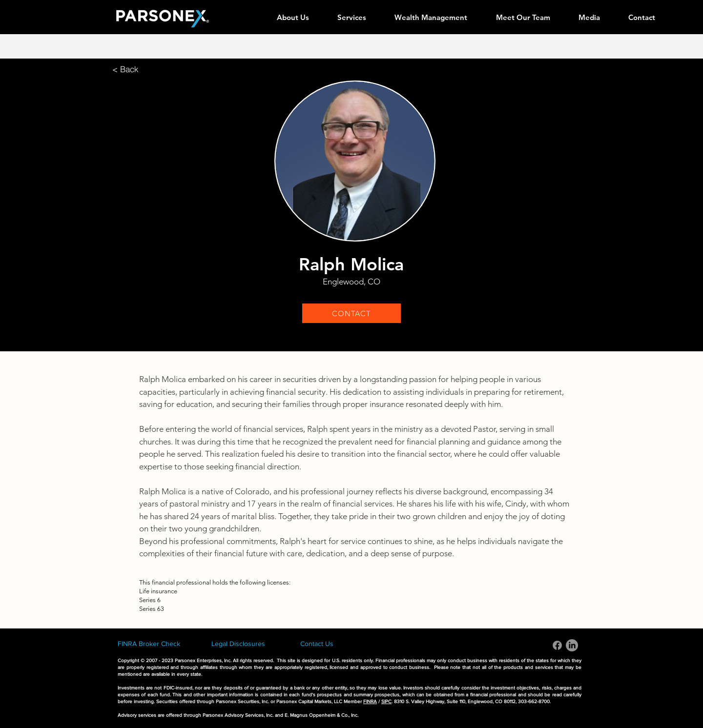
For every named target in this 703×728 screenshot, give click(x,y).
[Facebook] (557, 645)
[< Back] (125, 69)
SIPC (386, 701)
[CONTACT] (351, 313)
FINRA (370, 701)
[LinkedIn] (572, 645)
